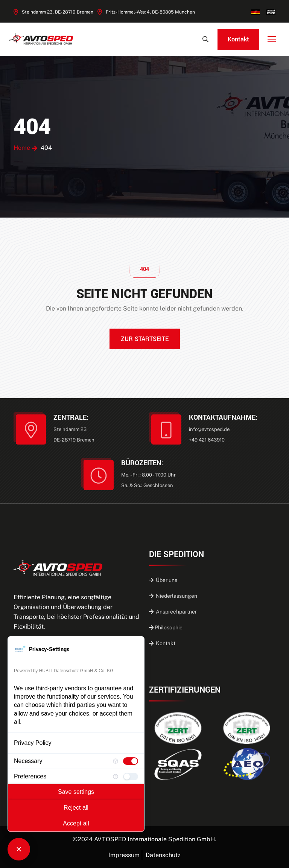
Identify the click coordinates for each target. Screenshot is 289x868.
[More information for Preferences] (116, 777)
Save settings (76, 792)
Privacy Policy (33, 743)
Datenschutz (163, 855)
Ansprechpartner (173, 612)
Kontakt (238, 39)
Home (22, 148)
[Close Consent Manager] (19, 849)
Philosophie (166, 627)
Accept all (76, 823)
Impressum (124, 855)
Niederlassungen (173, 596)
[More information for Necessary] (116, 761)
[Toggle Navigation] (272, 40)
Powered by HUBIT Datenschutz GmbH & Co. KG (64, 671)
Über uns (163, 580)
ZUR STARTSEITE (145, 339)
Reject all (76, 808)
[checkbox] (131, 761)
